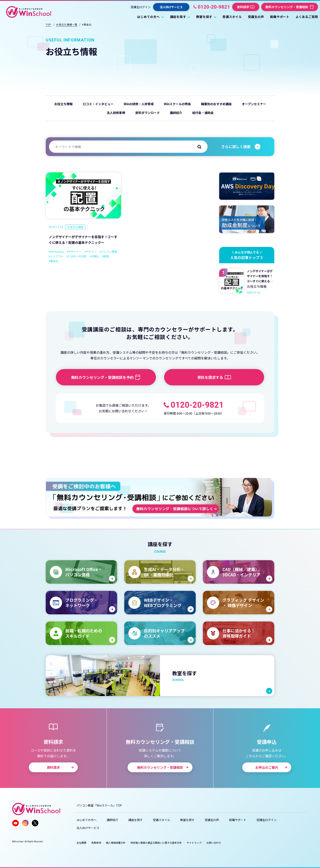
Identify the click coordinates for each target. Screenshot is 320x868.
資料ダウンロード (148, 113)
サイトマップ (194, 843)
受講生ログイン (141, 7)
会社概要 (81, 843)
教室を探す (187, 820)
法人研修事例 (116, 113)
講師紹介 (176, 113)
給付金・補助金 (203, 113)
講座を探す (136, 820)
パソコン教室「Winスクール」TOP (99, 805)
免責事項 (96, 843)
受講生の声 (212, 820)
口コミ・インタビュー (98, 104)
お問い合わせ (214, 843)
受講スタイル (161, 820)
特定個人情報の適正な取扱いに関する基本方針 (156, 843)
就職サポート (238, 820)
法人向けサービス (88, 828)
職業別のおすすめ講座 (216, 104)
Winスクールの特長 (177, 104)
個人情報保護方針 (116, 843)
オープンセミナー (254, 104)
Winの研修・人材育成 (139, 104)
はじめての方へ (87, 820)
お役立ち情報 (63, 104)
